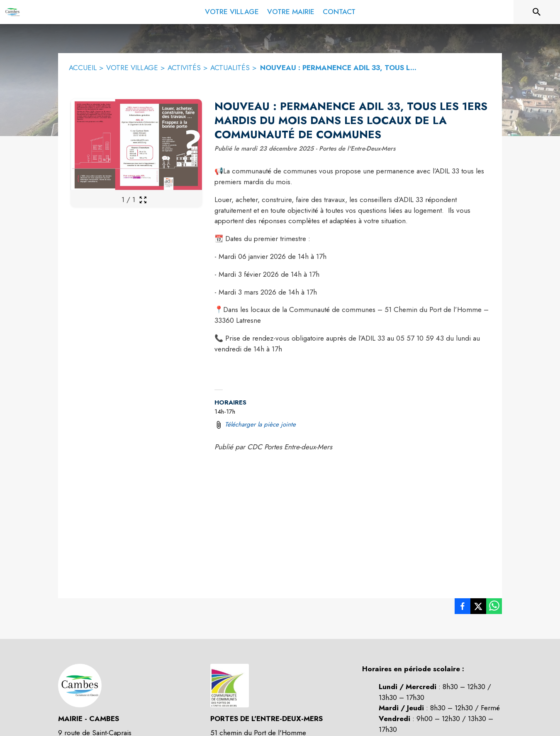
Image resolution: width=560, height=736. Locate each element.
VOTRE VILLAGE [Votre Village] (132, 68)
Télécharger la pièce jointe (260, 424)
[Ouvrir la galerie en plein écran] (143, 200)
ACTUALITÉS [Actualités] (230, 68)
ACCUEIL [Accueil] (83, 68)
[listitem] (463, 608)
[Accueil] (12, 12)
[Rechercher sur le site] (537, 12)
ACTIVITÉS (184, 68)
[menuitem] (232, 10)
